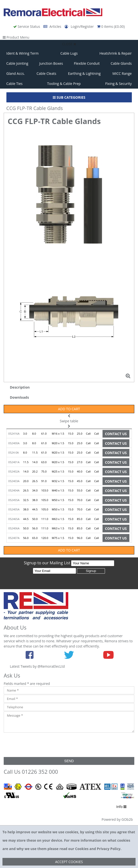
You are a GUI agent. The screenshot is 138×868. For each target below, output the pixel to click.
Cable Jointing (17, 63)
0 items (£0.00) (111, 26)
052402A (14, 471)
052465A (14, 519)
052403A (14, 481)
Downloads (19, 397)
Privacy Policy (109, 849)
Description (20, 387)
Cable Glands (121, 63)
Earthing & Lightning (84, 73)
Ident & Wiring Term (23, 53)
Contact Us (116, 434)
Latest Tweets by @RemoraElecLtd (37, 666)
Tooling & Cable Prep (64, 84)
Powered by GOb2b (117, 819)
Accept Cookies (69, 862)
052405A (14, 509)
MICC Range (122, 73)
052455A (14, 500)
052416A (14, 434)
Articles (53, 26)
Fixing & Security (118, 84)
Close (69, 44)
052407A (14, 538)
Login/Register (80, 26)
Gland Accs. (16, 73)
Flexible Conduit (87, 63)
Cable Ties (15, 84)
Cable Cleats (46, 73)
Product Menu (16, 37)
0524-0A (14, 452)
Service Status (27, 26)
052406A (14, 528)
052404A (14, 490)
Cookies (82, 849)
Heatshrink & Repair (116, 53)
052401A (14, 462)
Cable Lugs (69, 53)
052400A (14, 443)
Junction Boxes (51, 63)
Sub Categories (69, 97)
